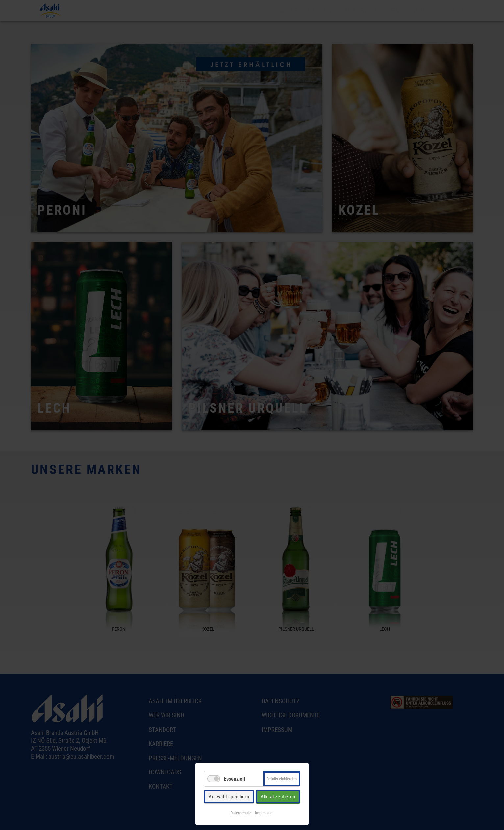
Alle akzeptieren (278, 797)
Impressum (264, 813)
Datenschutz (241, 813)
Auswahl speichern (229, 797)
